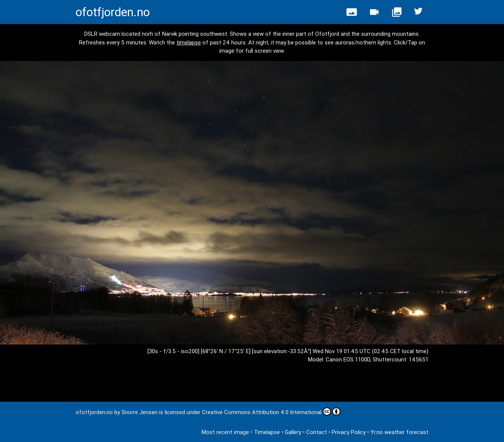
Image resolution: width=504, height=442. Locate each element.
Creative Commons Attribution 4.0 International (271, 412)
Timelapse (267, 432)
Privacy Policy (349, 432)
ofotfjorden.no (113, 12)
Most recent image (225, 432)
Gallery (293, 432)
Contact (317, 432)
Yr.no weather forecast (399, 432)
